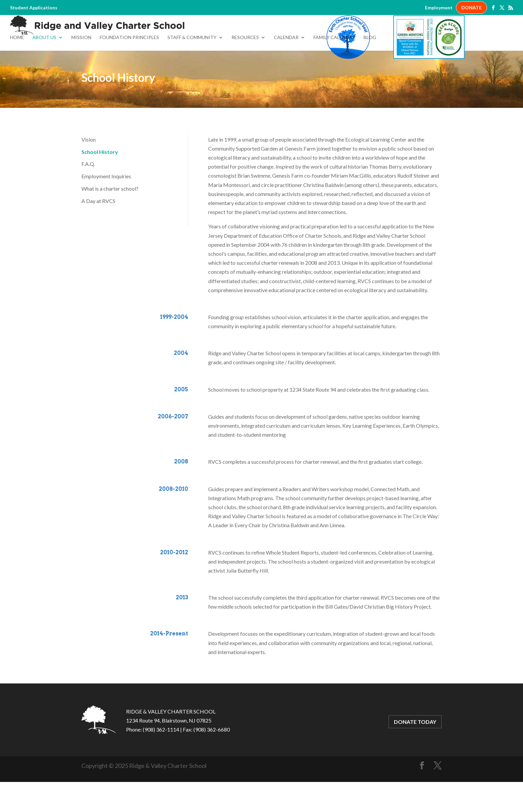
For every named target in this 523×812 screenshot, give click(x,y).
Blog (370, 68)
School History (100, 182)
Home (17, 68)
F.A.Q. (88, 194)
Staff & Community (192, 68)
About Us (44, 68)
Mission (81, 68)
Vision (89, 169)
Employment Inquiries (106, 206)
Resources (245, 68)
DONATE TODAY (415, 752)
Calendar (286, 68)
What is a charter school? (110, 219)
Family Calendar (334, 68)
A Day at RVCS (98, 231)
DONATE (471, 8)
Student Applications (34, 8)
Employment (439, 8)
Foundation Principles (129, 68)
